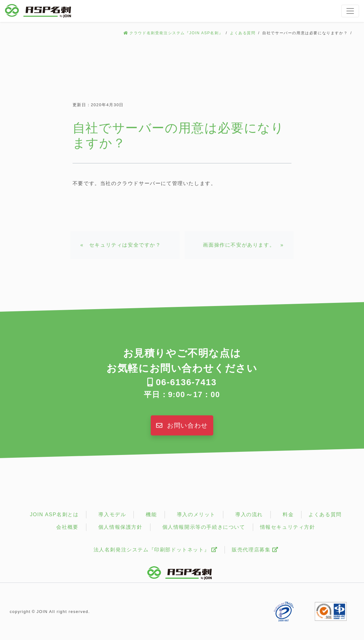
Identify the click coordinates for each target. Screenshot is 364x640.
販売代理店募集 (255, 550)
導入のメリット (196, 514)
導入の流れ (249, 514)
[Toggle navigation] (350, 11)
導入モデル (112, 514)
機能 (151, 514)
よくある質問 (243, 33)
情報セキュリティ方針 (288, 527)
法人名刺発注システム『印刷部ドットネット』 (155, 550)
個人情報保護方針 (120, 527)
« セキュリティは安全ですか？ (121, 245)
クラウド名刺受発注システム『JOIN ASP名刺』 (176, 33)
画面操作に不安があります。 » (243, 245)
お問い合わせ (182, 425)
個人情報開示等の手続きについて (204, 527)
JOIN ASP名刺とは (54, 514)
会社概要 (67, 527)
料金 (288, 514)
